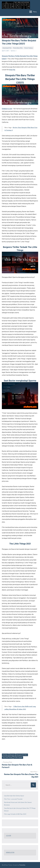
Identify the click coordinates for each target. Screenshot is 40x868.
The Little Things (7, 757)
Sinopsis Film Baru (22, 755)
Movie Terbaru (29, 48)
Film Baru (5, 755)
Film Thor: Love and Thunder (13, 799)
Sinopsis (12, 755)
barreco (13, 51)
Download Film (7, 48)
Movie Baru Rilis (18, 48)
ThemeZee (22, 865)
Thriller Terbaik (18, 757)
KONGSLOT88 (10, 853)
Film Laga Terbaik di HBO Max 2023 (15, 814)
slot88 (8, 836)
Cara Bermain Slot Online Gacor (14, 796)
